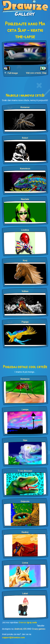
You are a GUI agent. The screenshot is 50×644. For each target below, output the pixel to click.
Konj (25, 261)
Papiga (25, 322)
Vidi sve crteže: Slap (36, 73)
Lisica (25, 563)
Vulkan (25, 291)
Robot (25, 138)
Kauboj (25, 532)
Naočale (25, 199)
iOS (25, 629)
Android (18, 629)
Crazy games (39, 629)
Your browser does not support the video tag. (25, 54)
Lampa (25, 409)
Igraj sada (32, 622)
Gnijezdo (25, 501)
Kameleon (25, 169)
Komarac (25, 107)
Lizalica (25, 230)
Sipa (25, 440)
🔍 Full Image (11, 73)
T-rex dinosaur (25, 471)
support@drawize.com (13, 637)
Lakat (25, 593)
